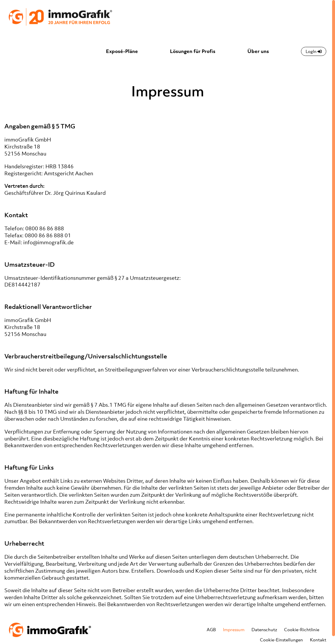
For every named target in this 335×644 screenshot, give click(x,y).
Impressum (234, 629)
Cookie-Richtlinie (302, 629)
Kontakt (318, 640)
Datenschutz (264, 629)
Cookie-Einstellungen (281, 640)
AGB (211, 629)
